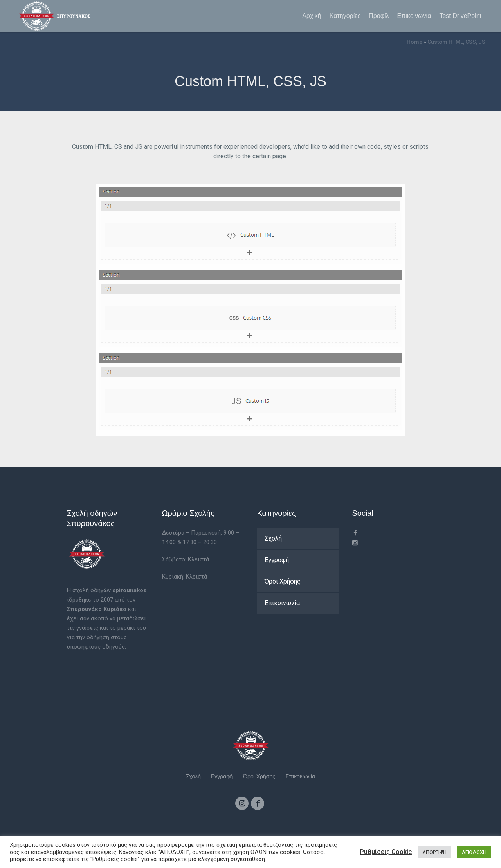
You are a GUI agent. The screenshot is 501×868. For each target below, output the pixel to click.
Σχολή (273, 538)
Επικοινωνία (282, 603)
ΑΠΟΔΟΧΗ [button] (474, 852)
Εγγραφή (277, 560)
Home (414, 42)
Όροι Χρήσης (283, 581)
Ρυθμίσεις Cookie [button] (386, 852)
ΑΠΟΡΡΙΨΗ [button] (434, 852)
